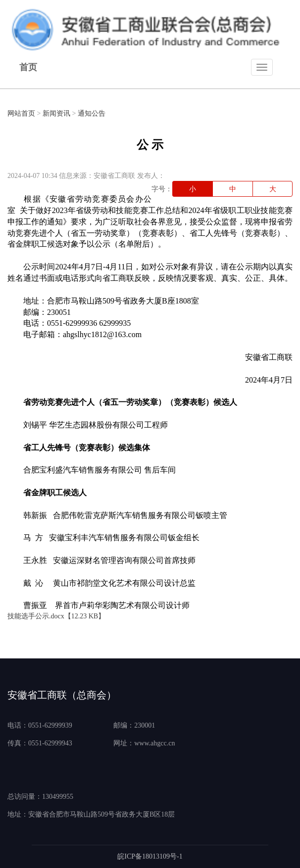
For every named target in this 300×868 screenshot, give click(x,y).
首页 (28, 67)
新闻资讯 (56, 113)
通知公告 (92, 113)
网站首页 (21, 113)
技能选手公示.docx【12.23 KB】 (56, 616)
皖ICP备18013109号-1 (150, 856)
